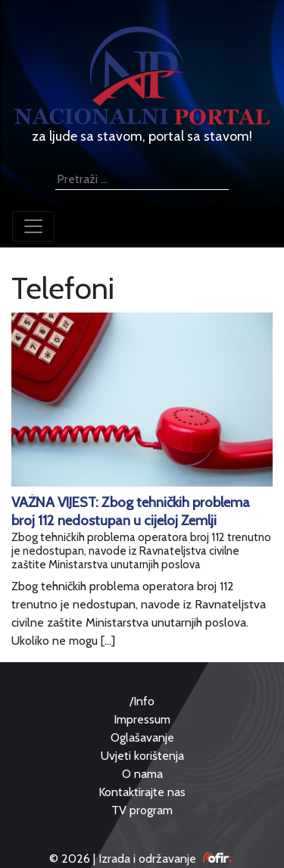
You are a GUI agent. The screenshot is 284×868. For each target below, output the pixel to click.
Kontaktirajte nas (142, 792)
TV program (142, 810)
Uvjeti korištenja (142, 756)
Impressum (142, 719)
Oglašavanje (142, 737)
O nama (142, 774)
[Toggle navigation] (33, 226)
